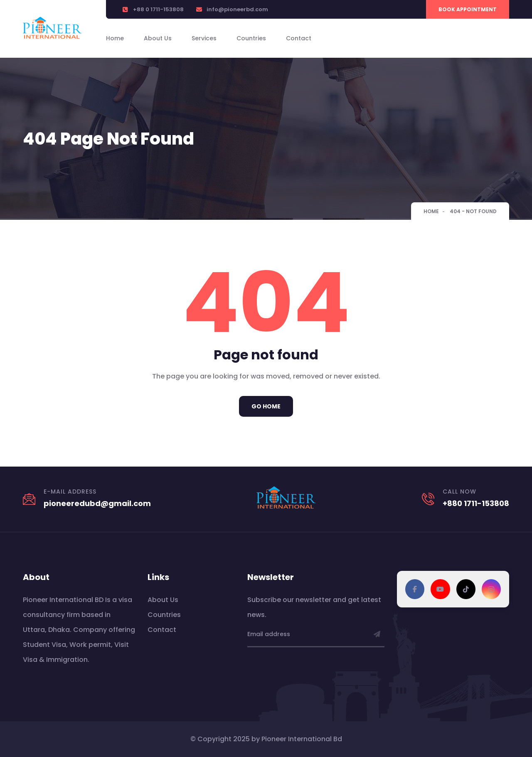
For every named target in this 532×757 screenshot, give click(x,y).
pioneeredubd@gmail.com (97, 503)
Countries (251, 38)
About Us (158, 38)
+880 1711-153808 (476, 503)
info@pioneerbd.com (237, 9)
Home (115, 38)
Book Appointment (468, 9)
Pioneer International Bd (302, 739)
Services (204, 38)
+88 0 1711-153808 (158, 9)
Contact (299, 38)
